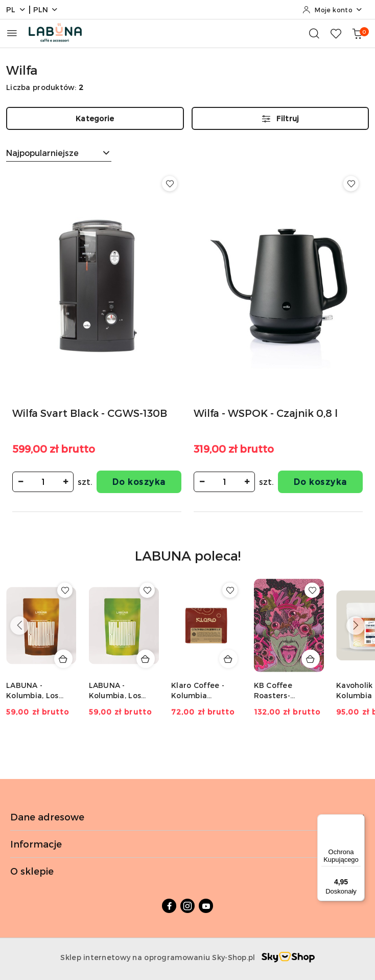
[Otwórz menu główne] (12, 33)
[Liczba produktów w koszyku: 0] (357, 33)
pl (16, 9)
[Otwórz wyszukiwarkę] (314, 33)
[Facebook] (169, 906)
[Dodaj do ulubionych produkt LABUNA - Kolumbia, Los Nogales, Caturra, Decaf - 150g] (65, 590)
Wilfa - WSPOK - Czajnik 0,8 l (266, 413)
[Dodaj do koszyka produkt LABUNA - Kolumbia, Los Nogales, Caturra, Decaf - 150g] (63, 659)
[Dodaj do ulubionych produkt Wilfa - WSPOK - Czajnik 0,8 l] (351, 184)
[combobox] (59, 153)
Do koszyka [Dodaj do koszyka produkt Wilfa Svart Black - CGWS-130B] (139, 482)
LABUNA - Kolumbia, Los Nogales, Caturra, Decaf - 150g (39, 691)
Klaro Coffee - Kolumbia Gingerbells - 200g (198, 691)
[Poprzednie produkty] (19, 626)
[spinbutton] (43, 482)
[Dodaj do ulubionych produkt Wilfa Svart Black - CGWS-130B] (170, 184)
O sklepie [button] (188, 871)
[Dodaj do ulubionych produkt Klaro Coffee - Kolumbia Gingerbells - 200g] (230, 590)
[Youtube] (206, 906)
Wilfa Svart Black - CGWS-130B (90, 413)
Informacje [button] (188, 844)
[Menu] (359, 820)
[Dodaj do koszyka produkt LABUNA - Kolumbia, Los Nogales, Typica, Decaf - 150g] (146, 659)
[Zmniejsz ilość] (20, 482)
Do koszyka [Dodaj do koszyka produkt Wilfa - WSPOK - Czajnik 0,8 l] (321, 482)
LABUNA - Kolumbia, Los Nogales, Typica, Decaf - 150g (119, 691)
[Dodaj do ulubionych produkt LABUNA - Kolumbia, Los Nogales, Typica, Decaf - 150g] (147, 590)
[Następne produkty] (356, 626)
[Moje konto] (333, 10)
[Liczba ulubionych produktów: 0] (336, 33)
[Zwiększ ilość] (65, 482)
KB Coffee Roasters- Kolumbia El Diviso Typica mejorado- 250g (289, 691)
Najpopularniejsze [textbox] (42, 153)
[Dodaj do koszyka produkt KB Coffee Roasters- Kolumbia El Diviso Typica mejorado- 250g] (311, 659)
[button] (188, 563)
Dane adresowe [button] (188, 817)
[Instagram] (188, 906)
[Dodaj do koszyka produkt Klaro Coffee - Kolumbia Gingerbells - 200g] (228, 659)
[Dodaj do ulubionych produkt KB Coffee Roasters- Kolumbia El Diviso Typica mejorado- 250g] (312, 590)
